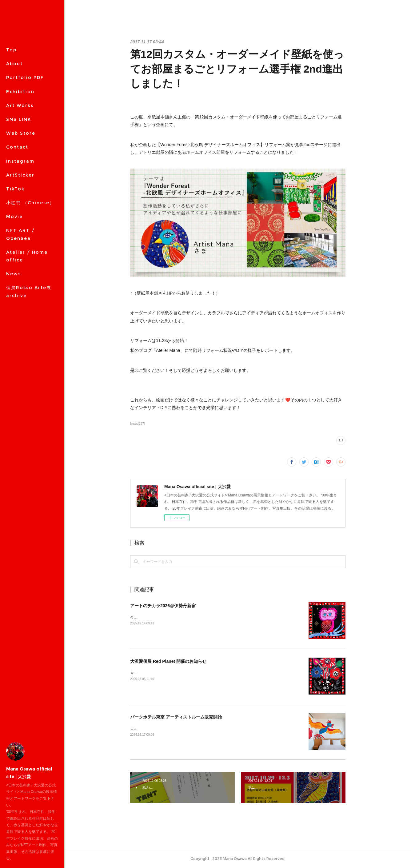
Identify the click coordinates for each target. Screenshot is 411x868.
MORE (14, 133)
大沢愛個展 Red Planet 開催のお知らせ (168, 661)
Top (11, 50)
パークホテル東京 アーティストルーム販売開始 (176, 717)
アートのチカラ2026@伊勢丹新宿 (163, 606)
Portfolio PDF (25, 78)
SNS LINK (19, 119)
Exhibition (20, 92)
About (14, 64)
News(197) (138, 424)
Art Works (20, 106)
